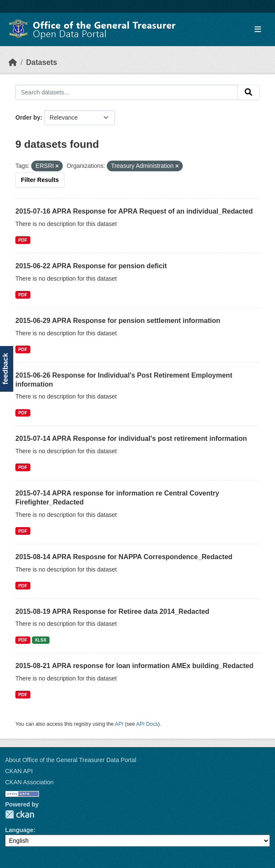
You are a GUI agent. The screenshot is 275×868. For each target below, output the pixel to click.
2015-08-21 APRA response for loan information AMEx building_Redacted (134, 666)
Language (19, 830)
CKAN (20, 814)
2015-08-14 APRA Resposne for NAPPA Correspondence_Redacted (124, 557)
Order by (28, 117)
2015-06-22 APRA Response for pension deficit (91, 266)
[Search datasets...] (127, 92)
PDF (23, 240)
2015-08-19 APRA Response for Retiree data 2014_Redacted (112, 611)
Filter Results (40, 180)
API (119, 724)
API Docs (147, 724)
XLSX (40, 640)
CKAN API (19, 771)
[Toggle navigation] (258, 30)
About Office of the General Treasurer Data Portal (71, 760)
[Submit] (249, 92)
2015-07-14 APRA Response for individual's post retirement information (131, 438)
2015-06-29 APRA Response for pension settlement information (118, 321)
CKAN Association (29, 782)
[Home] (13, 62)
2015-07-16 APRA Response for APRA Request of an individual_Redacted (134, 211)
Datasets (42, 62)
